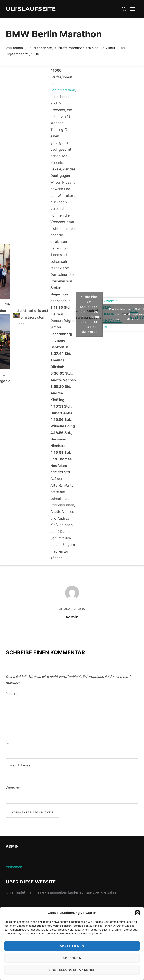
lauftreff (60, 48)
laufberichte (42, 48)
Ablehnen (72, 958)
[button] (138, 913)
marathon (77, 48)
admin (18, 48)
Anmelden (14, 867)
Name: (11, 743)
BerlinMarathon (63, 90)
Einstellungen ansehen (72, 970)
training (92, 48)
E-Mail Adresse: (19, 765)
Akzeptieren (72, 946)
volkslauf (108, 48)
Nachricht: (14, 693)
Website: (13, 788)
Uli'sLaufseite (31, 9)
